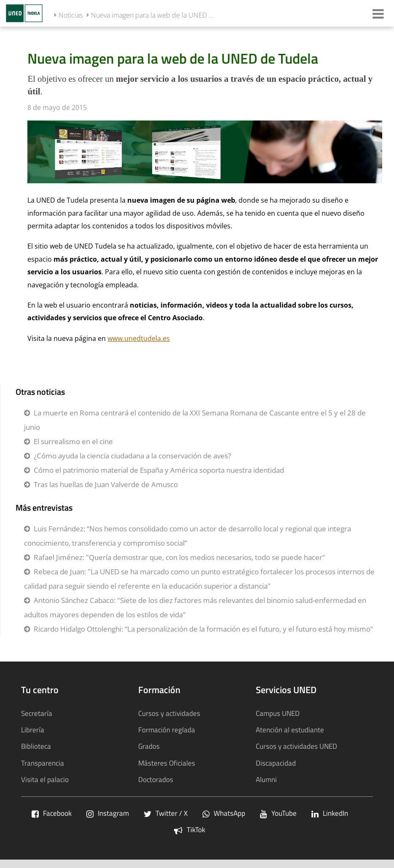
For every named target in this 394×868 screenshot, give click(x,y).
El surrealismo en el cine (73, 441)
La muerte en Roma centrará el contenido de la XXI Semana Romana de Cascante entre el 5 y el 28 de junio (195, 420)
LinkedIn (330, 813)
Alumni (266, 779)
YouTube (278, 813)
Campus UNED (278, 713)
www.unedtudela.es (139, 338)
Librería (33, 730)
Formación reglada (167, 730)
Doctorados (156, 779)
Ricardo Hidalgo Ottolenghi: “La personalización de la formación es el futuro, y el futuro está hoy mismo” (203, 629)
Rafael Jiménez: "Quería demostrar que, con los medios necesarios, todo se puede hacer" (180, 557)
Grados (149, 746)
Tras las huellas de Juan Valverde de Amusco (106, 484)
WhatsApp (224, 813)
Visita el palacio (45, 779)
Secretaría (37, 713)
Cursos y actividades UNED (296, 746)
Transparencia (43, 763)
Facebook (52, 813)
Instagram (108, 813)
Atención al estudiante (290, 730)
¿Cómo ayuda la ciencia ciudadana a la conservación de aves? (132, 456)
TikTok (190, 829)
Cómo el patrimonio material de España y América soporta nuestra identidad (159, 470)
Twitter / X (166, 813)
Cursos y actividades (169, 713)
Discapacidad (276, 763)
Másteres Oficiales (167, 763)
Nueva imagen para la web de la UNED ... (152, 15)
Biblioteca (36, 746)
